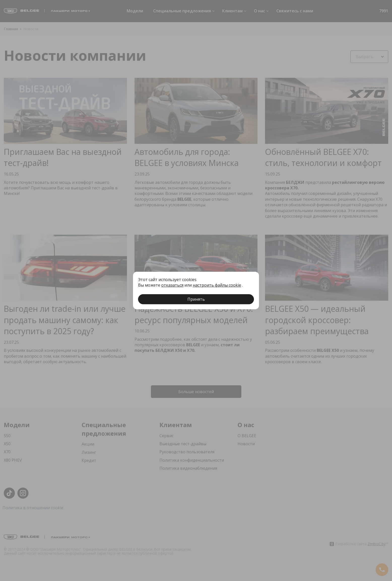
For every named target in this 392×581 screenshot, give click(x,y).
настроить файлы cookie (217, 285)
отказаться (172, 285)
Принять (196, 299)
